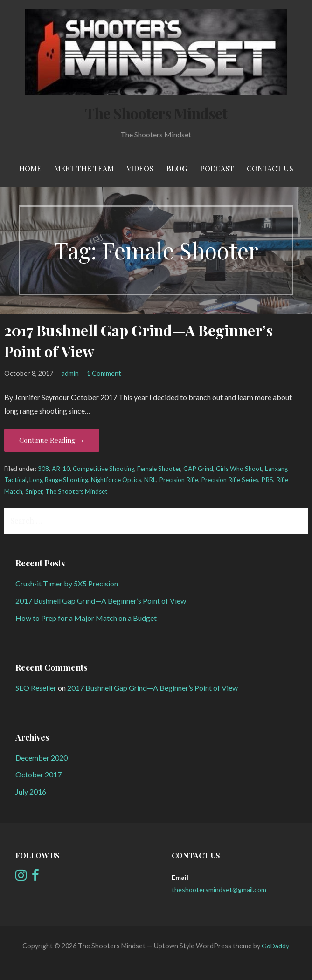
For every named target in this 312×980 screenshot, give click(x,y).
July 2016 (31, 792)
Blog (177, 168)
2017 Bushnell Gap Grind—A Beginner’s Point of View (101, 601)
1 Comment (104, 373)
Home (30, 168)
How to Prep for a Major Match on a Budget (86, 618)
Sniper (34, 491)
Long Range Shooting (59, 480)
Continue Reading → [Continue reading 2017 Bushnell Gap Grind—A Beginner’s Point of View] (52, 440)
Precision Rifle (179, 480)
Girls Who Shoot (239, 469)
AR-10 (61, 469)
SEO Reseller (36, 688)
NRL (150, 480)
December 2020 (42, 758)
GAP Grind (198, 469)
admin (70, 373)
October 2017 (38, 774)
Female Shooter (159, 469)
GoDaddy (275, 946)
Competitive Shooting (104, 469)
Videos (140, 168)
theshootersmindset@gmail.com (219, 889)
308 (43, 469)
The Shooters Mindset (156, 113)
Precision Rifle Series (230, 480)
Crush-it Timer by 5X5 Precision (67, 583)
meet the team (84, 168)
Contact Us (270, 168)
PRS (267, 480)
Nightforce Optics (116, 480)
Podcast (217, 168)
